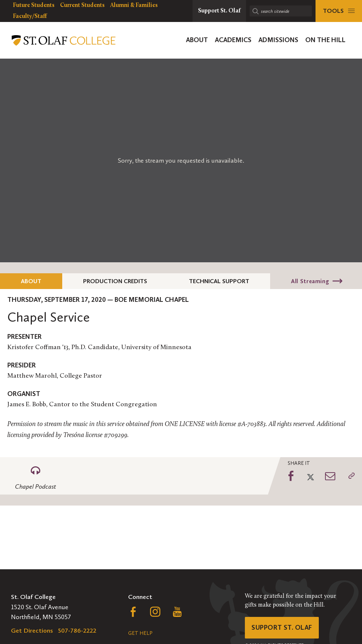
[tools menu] (339, 11)
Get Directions (32, 630)
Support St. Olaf (282, 628)
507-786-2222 (77, 630)
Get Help (140, 633)
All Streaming (310, 281)
